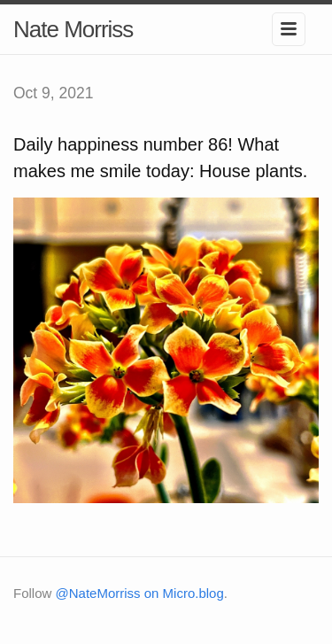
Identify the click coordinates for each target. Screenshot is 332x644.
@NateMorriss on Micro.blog (140, 593)
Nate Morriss (73, 29)
